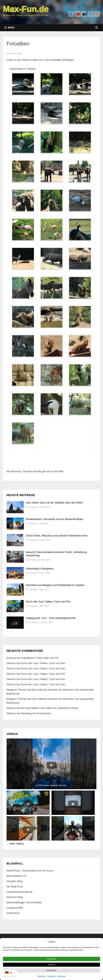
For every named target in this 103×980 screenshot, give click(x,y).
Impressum (42, 976)
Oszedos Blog (15, 881)
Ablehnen (52, 965)
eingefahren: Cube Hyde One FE (40, 658)
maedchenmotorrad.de (20, 892)
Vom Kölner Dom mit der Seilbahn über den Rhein (54, 503)
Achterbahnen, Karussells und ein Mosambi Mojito (55, 519)
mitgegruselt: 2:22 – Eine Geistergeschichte (51, 618)
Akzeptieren (51, 959)
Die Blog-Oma (15, 887)
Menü (10, 28)
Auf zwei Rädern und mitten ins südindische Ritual (49, 708)
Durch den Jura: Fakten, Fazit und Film (48, 602)
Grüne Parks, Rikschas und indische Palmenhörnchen (57, 536)
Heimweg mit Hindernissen (36, 713)
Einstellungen (51, 970)
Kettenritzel (13, 913)
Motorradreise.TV (17, 876)
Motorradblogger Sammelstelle (24, 902)
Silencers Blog (15, 897)
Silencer (11, 663)
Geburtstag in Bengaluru (40, 569)
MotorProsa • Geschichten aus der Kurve (30, 871)
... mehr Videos (15, 844)
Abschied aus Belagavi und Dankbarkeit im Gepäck (55, 585)
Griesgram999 (15, 908)
